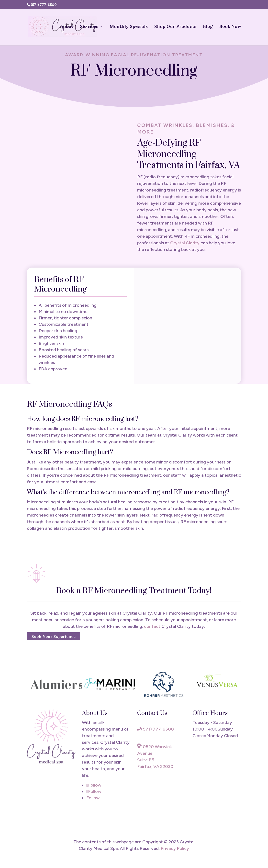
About (67, 27)
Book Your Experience (53, 636)
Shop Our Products (175, 27)
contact (153, 626)
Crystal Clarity (185, 243)
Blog (208, 27)
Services (89, 27)
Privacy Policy (175, 848)
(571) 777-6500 (156, 729)
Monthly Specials (129, 27)
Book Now (230, 27)
